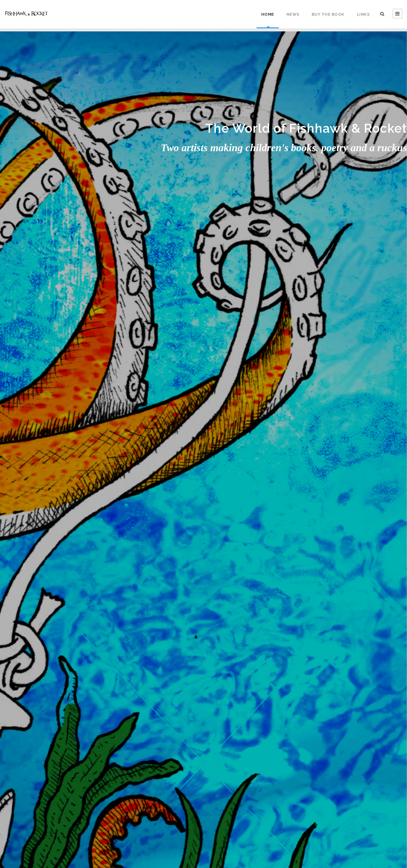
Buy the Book (328, 14)
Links (363, 14)
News (293, 14)
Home (268, 14)
